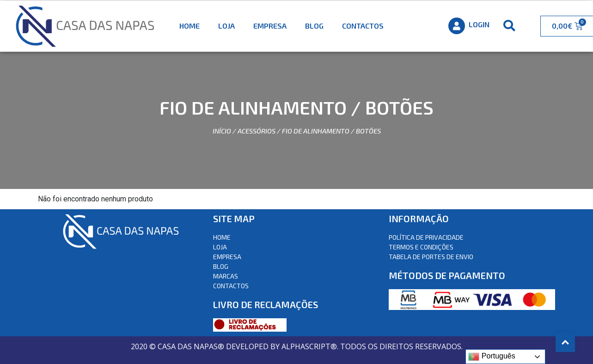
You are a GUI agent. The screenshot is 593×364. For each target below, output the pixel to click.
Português (492, 357)
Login (479, 24)
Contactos (363, 26)
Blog (314, 26)
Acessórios (257, 131)
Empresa (270, 26)
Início (222, 131)
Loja (226, 26)
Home (190, 26)
